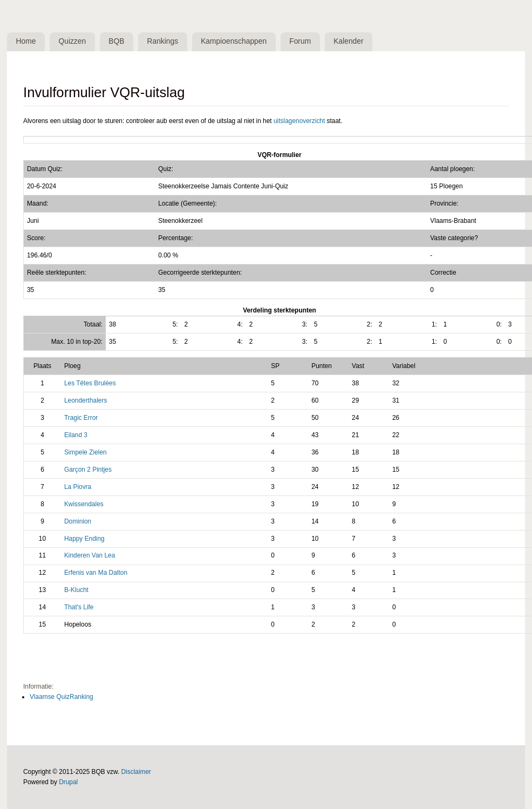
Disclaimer (137, 772)
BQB (116, 41)
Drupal (68, 782)
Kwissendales (84, 504)
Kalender (348, 41)
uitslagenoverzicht (299, 121)
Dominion (78, 521)
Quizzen (73, 41)
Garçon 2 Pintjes (88, 470)
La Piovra (78, 487)
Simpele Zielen (86, 452)
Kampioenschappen (234, 41)
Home (26, 41)
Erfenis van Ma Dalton (96, 573)
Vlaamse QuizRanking (62, 697)
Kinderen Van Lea (90, 555)
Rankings (163, 41)
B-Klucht (76, 590)
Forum (300, 41)
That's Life (79, 607)
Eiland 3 (76, 435)
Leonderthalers (86, 400)
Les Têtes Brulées (90, 383)
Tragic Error (81, 418)
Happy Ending (84, 539)
